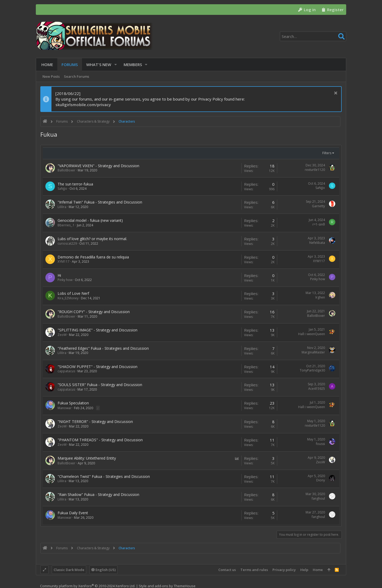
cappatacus (66, 371)
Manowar (65, 408)
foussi (320, 444)
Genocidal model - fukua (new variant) (90, 220)
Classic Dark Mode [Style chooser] (69, 570)
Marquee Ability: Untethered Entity (87, 458)
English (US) (103, 570)
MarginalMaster (313, 352)
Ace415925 (317, 389)
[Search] (313, 36)
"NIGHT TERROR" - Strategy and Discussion (95, 421)
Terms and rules (254, 570)
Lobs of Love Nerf (73, 293)
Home (318, 570)
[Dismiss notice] (335, 94)
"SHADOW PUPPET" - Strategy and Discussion (97, 367)
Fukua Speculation (73, 403)
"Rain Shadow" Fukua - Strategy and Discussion (98, 494)
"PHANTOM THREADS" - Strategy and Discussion (100, 440)
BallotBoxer (66, 170)
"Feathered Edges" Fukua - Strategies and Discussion (103, 348)
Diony (321, 480)
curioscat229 (67, 243)
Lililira (62, 207)
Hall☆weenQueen (312, 334)
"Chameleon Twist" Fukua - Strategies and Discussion (104, 476)
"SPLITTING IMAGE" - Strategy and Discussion (97, 330)
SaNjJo (62, 189)
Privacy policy (284, 570)
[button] (114, 65)
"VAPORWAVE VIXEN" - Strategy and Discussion (98, 166)
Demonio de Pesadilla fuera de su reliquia (93, 257)
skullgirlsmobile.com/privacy (83, 105)
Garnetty (318, 206)
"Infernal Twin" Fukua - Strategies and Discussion (100, 202)
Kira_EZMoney (68, 298)
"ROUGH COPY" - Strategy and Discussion (94, 312)
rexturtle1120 (315, 170)
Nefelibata (317, 243)
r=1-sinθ (319, 224)
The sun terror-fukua (75, 184)
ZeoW (62, 335)
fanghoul (318, 498)
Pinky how (65, 280)
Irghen (320, 297)
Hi (59, 275)
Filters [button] (327, 153)
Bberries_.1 (66, 225)
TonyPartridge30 (312, 370)
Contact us (227, 570)
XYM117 (64, 261)
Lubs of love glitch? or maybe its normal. (92, 239)
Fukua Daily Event (73, 513)
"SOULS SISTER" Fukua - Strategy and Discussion (100, 385)
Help (304, 570)
